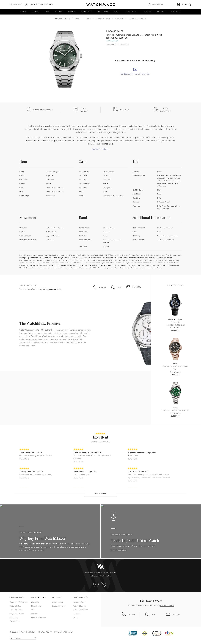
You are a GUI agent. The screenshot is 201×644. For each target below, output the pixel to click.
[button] (186, 5)
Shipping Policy (16, 610)
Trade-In (147, 12)
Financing (14, 617)
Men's (48, 12)
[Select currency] (23, 638)
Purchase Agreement (64, 632)
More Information (119, 550)
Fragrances (87, 12)
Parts (116, 12)
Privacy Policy (45, 632)
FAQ (33, 610)
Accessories (103, 12)
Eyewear (72, 12)
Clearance (176, 12)
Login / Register (59, 606)
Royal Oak (119, 18)
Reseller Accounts (38, 617)
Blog (75, 617)
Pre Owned (161, 12)
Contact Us (15, 621)
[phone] (39, 5)
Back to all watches (62, 18)
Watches (36, 12)
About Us (35, 602)
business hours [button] (55, 289)
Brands (23, 12)
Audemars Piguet (103, 18)
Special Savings (131, 12)
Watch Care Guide (81, 610)
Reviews (34, 613)
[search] (150, 4)
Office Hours (36, 606)
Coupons (77, 613)
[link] (135, 71)
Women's (59, 12)
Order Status (57, 602)
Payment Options (17, 613)
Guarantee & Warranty (19, 602)
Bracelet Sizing (79, 602)
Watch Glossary (80, 606)
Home (78, 18)
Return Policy (16, 606)
